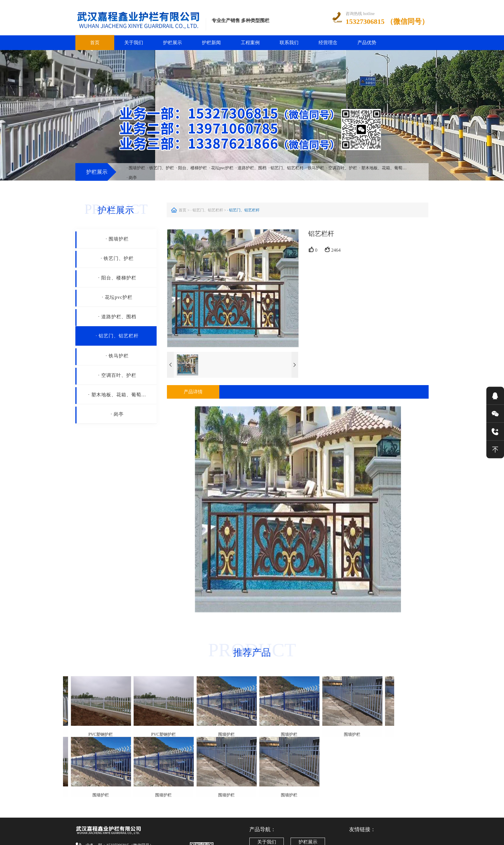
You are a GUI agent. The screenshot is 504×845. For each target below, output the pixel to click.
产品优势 (367, 43)
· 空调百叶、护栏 (342, 168)
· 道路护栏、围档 (251, 168)
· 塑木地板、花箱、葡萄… (383, 168)
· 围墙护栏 (136, 168)
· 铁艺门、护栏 (161, 168)
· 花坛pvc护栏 (221, 168)
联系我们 (289, 43)
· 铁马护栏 (315, 168)
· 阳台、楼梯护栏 (192, 168)
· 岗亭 (132, 178)
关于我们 (134, 43)
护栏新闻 (211, 43)
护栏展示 (173, 43)
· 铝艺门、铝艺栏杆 (286, 168)
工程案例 (250, 43)
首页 (95, 43)
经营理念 (328, 43)
